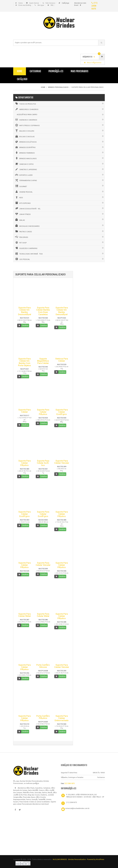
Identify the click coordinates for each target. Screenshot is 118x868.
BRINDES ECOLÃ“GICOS (26, 142)
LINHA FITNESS (23, 214)
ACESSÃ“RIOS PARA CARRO (27, 115)
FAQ (52, 5)
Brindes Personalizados (77, 859)
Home (21, 3)
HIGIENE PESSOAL (24, 192)
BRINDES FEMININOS (25, 153)
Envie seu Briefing (25, 5)
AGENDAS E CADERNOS (26, 120)
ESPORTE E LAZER (24, 175)
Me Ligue (41, 5)
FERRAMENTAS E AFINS (26, 180)
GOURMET (21, 186)
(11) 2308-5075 (94, 6)
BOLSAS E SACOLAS (25, 136)
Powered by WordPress (96, 859)
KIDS (19, 197)
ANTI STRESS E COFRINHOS (27, 125)
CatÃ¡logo (22, 79)
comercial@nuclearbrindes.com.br (77, 808)
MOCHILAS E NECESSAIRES (27, 226)
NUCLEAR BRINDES (60, 859)
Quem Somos (34, 3)
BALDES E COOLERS (24, 131)
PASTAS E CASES (23, 231)
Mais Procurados (80, 71)
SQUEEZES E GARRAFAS (26, 248)
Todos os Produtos (25, 104)
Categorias (35, 71)
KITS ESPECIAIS (23, 203)
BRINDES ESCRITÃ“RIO (25, 147)
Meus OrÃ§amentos (93, 63)
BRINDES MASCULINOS (26, 158)
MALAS (20, 220)
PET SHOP (21, 242)
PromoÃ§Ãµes (56, 71)
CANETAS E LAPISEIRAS (26, 169)
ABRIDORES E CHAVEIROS (27, 109)
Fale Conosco (50, 3)
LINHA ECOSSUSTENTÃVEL (28, 208)
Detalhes (25, 325)
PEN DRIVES (21, 237)
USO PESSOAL (22, 259)
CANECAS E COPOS (24, 164)
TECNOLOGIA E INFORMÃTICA (29, 254)
